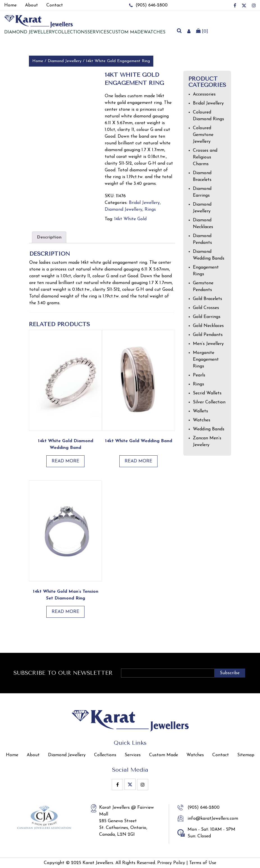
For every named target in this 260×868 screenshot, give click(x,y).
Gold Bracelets (207, 299)
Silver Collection (209, 402)
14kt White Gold (130, 219)
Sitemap (246, 755)
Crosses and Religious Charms (205, 157)
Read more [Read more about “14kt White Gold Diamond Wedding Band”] (65, 461)
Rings (150, 210)
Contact (221, 755)
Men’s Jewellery (208, 344)
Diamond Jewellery (65, 61)
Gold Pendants (208, 335)
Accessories (204, 94)
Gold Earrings (207, 317)
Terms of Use (203, 863)
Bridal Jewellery (144, 203)
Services (98, 32)
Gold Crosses (206, 308)
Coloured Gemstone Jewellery (203, 135)
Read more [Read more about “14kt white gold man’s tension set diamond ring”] (65, 612)
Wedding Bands (209, 429)
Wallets (200, 411)
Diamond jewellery (29, 32)
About (33, 755)
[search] (179, 31)
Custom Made (126, 32)
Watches (154, 32)
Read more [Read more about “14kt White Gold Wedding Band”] (138, 461)
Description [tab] (49, 237)
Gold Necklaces (208, 326)
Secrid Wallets (207, 393)
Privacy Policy (171, 863)
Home (38, 61)
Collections (71, 32)
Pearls (199, 375)
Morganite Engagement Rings (206, 360)
